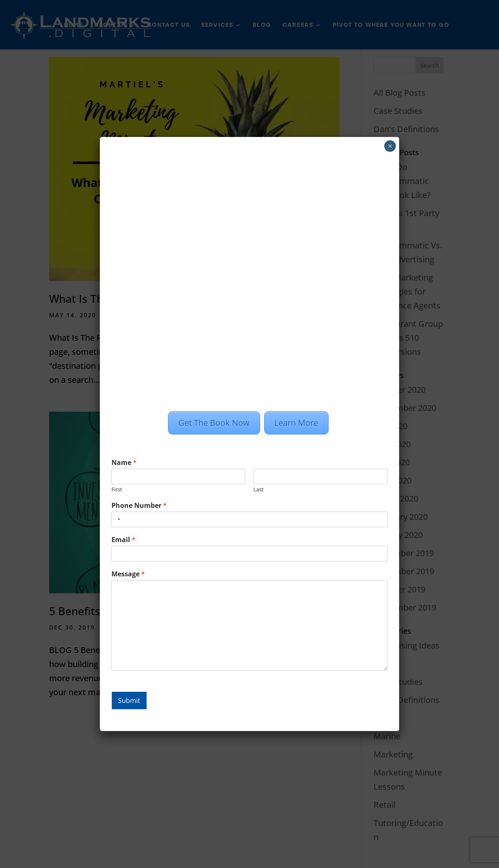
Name (124, 463)
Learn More (296, 423)
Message (128, 574)
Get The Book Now (214, 423)
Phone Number (139, 506)
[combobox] (117, 519)
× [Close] (390, 146)
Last (259, 489)
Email (123, 540)
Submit (129, 701)
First (117, 489)
